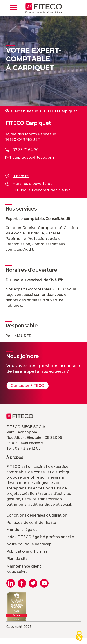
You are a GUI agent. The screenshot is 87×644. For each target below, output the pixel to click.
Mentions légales (22, 530)
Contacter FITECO (28, 386)
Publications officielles (27, 551)
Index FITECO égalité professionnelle (40, 537)
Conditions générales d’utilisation (37, 515)
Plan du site (17, 559)
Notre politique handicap (29, 544)
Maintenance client (24, 566)
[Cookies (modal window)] (79, 636)
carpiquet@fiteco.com (33, 157)
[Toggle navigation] (13, 8)
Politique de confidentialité (31, 522)
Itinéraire (17, 176)
